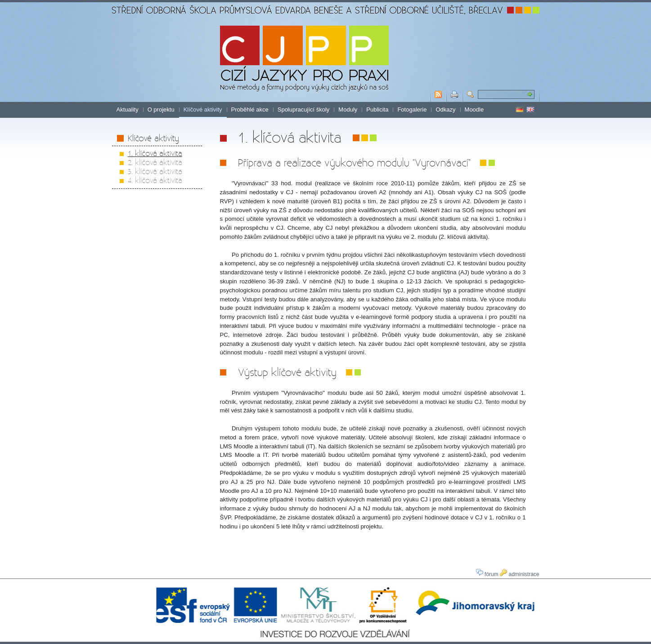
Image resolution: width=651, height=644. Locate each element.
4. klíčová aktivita (155, 180)
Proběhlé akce (250, 110)
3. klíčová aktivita (155, 171)
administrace (519, 574)
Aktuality (128, 110)
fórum (487, 574)
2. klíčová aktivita (155, 162)
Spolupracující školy (304, 110)
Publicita (377, 110)
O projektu (161, 110)
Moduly (348, 110)
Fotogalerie (412, 110)
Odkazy (445, 110)
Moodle (474, 110)
